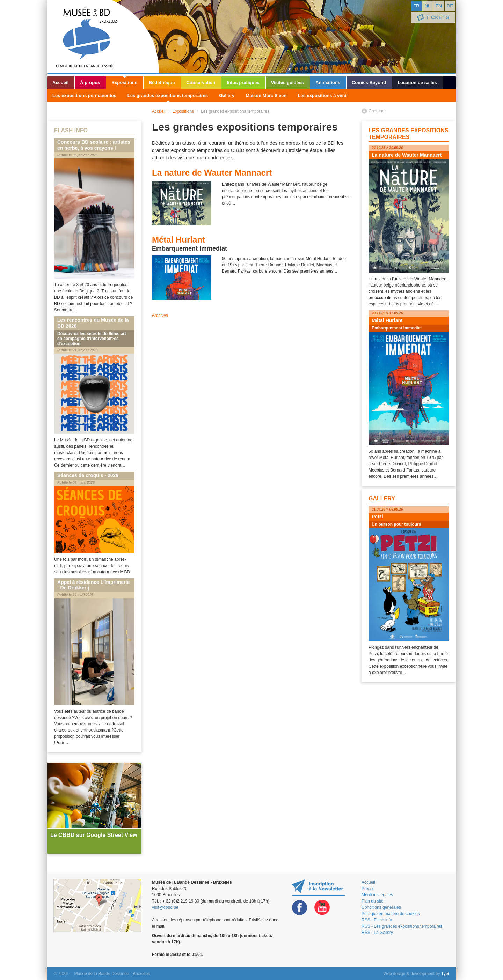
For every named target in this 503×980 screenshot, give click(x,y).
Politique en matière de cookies (391, 914)
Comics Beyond (369, 83)
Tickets (432, 18)
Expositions (124, 83)
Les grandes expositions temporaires (168, 95)
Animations (328, 83)
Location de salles (417, 83)
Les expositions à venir (323, 95)
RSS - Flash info (377, 920)
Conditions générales (381, 907)
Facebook (300, 908)
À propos (90, 83)
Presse (368, 889)
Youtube (322, 908)
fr (416, 6)
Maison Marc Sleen (266, 95)
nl (428, 6)
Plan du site (373, 901)
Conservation (201, 83)
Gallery (227, 95)
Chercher (377, 111)
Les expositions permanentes (84, 95)
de (450, 6)
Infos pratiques (243, 83)
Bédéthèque (162, 83)
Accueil (60, 83)
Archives (160, 315)
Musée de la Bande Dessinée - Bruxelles (103, 37)
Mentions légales (377, 895)
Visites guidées (287, 83)
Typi (445, 974)
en (439, 6)
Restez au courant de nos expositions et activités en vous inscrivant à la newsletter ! (318, 887)
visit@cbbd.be (165, 907)
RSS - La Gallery (377, 933)
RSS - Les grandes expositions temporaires (402, 926)
